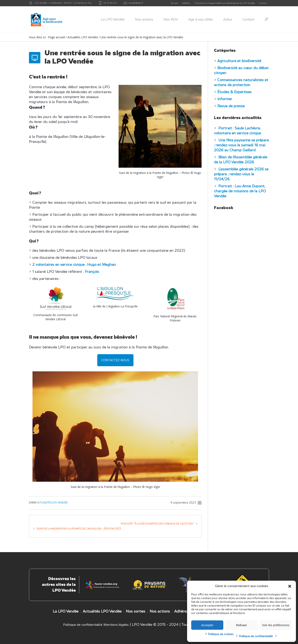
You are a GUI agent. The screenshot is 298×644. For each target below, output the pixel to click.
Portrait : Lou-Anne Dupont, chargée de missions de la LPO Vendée (240, 191)
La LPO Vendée (66, 612)
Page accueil (56, 37)
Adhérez (186, 3)
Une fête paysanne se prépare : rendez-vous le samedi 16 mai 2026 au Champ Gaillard (241, 145)
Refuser (242, 625)
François (92, 272)
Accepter (207, 625)
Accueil (174, 3)
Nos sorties (136, 612)
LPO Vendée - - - (63, 3)
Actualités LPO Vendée (83, 37)
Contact (263, 3)
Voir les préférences (276, 625)
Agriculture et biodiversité (239, 61)
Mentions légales (116, 625)
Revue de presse (231, 106)
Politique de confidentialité (256, 636)
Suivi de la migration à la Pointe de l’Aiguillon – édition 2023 (79, 528)
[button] (290, 586)
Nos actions (160, 612)
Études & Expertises (234, 92)
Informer (225, 99)
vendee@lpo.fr (136, 3)
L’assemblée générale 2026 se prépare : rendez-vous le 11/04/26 (241, 174)
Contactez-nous (115, 360)
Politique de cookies (221, 634)
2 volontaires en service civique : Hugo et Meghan (74, 265)
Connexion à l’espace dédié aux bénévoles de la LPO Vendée (225, 3)
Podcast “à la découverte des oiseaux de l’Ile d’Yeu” (157, 524)
